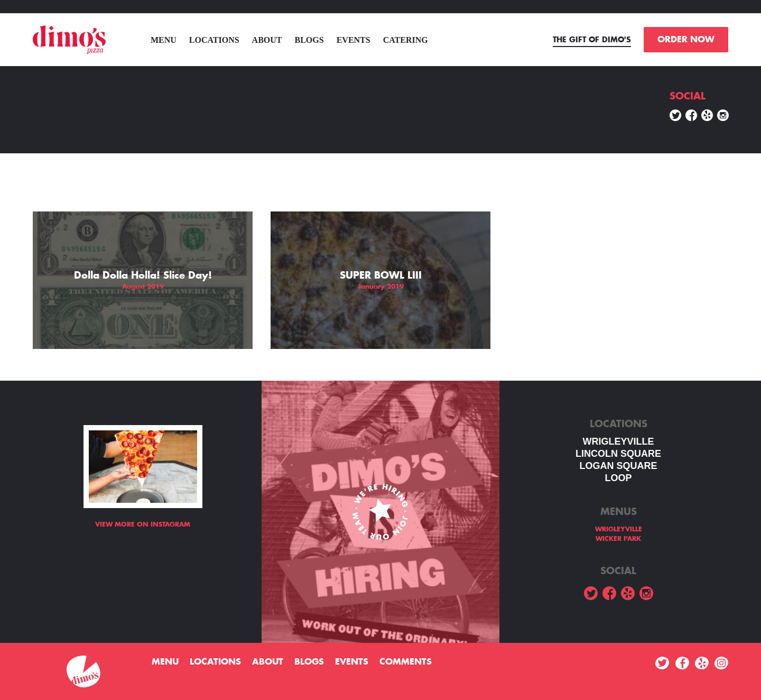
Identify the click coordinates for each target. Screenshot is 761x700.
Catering (406, 40)
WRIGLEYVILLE (619, 441)
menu (164, 40)
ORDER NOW (686, 40)
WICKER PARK (618, 539)
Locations (214, 40)
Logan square (618, 466)
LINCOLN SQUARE (618, 454)
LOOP (618, 478)
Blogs (309, 40)
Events (354, 40)
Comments (406, 662)
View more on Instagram (143, 524)
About (267, 40)
